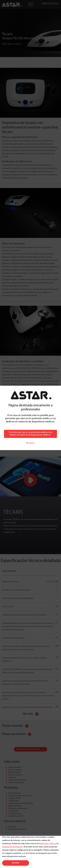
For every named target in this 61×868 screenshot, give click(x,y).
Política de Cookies (47, 844)
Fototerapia (13, 811)
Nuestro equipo (15, 770)
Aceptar (16, 863)
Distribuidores (14, 772)
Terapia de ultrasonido (18, 809)
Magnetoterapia (15, 806)
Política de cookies (16, 783)
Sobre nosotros (15, 767)
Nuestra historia (15, 775)
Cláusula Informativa (17, 780)
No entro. (31, 284)
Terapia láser (14, 801)
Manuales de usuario (17, 829)
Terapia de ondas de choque (20, 796)
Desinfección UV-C (16, 816)
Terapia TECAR (15, 798)
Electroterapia (14, 793)
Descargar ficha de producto (28, 749)
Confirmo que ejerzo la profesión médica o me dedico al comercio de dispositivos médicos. (30, 275)
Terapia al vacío (15, 814)
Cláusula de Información (12, 847)
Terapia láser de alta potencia (21, 803)
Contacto (12, 778)
